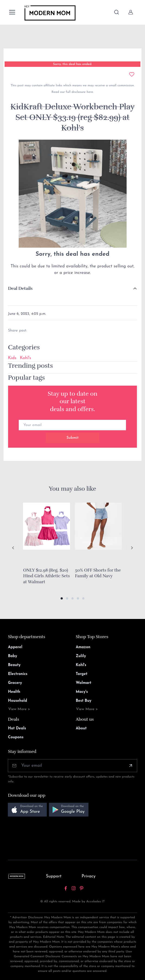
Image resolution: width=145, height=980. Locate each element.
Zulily (81, 656)
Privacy (88, 876)
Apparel (15, 647)
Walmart (84, 683)
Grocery (15, 683)
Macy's (82, 692)
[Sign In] (131, 12)
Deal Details (20, 289)
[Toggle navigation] (12, 12)
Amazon (83, 647)
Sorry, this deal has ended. (72, 64)
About (81, 728)
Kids (12, 358)
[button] (62, 598)
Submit (73, 438)
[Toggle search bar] (117, 12)
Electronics (18, 674)
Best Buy (84, 701)
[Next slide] (132, 548)
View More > (19, 709)
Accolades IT (96, 902)
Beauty (14, 665)
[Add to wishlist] (132, 74)
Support (54, 876)
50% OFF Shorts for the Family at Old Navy (98, 573)
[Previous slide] (13, 548)
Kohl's (25, 358)
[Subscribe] (131, 766)
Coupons (16, 737)
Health (14, 692)
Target (82, 674)
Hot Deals (17, 728)
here (89, 92)
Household (17, 701)
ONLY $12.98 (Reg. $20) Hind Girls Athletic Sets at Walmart (46, 576)
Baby (12, 656)
